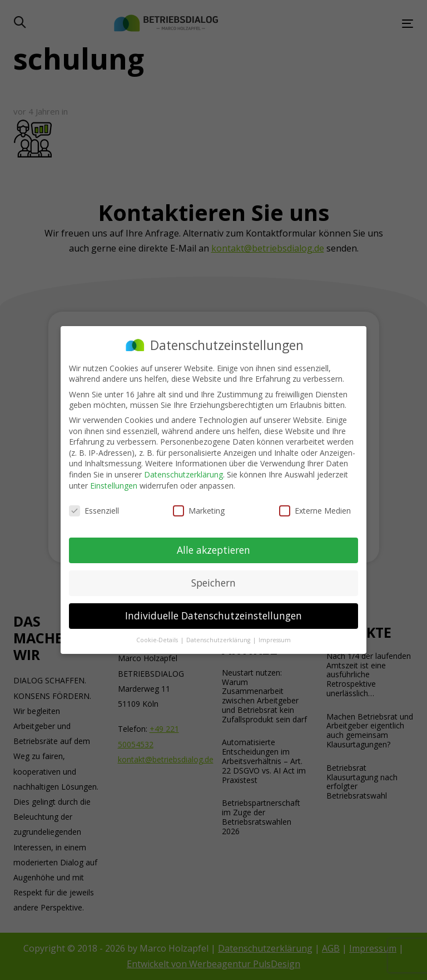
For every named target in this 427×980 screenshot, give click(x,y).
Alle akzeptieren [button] (213, 550)
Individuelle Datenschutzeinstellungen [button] (213, 615)
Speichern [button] (213, 583)
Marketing (199, 511)
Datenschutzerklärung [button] (219, 640)
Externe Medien (315, 511)
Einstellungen (114, 486)
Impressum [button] (275, 640)
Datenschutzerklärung (183, 474)
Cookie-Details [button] (158, 640)
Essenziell (94, 511)
